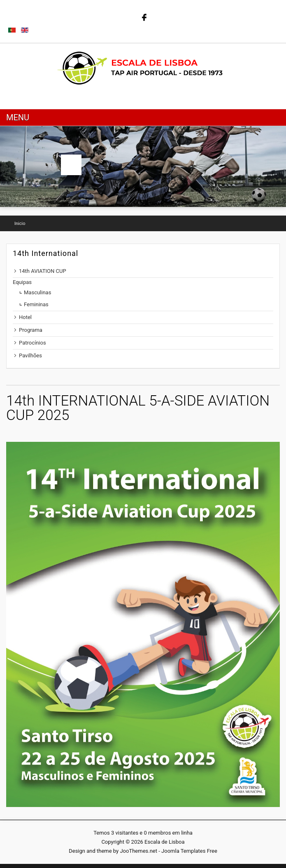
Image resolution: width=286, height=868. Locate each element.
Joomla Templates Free (189, 851)
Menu (18, 117)
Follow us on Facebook (143, 16)
